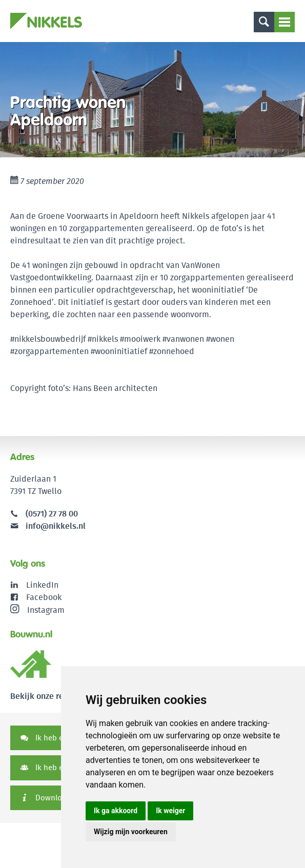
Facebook (44, 597)
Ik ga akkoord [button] (116, 811)
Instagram (37, 610)
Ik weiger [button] (170, 811)
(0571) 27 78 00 (52, 514)
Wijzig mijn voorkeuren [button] (131, 832)
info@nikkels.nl (48, 526)
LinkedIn (42, 585)
